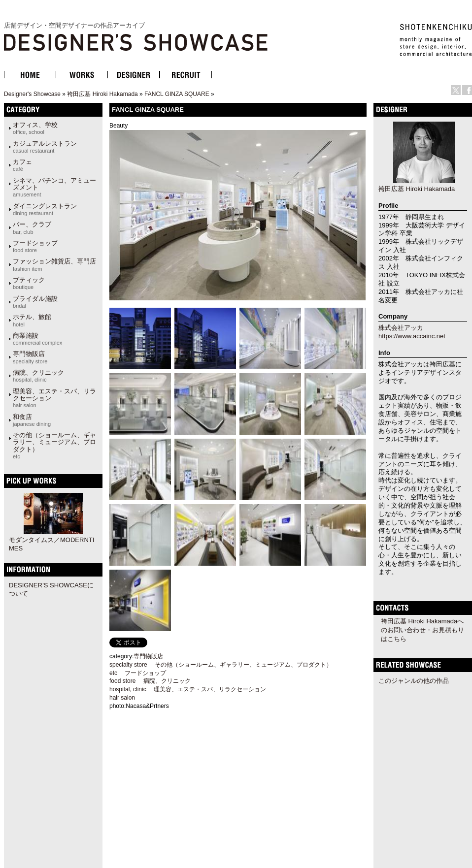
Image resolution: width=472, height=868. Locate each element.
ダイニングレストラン (45, 209)
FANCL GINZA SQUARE (177, 94)
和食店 (32, 420)
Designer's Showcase (32, 94)
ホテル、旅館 (32, 320)
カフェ (22, 165)
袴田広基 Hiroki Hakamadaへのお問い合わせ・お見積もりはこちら (422, 630)
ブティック (29, 283)
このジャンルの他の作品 (414, 681)
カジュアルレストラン (45, 147)
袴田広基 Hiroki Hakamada (102, 94)
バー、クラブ (32, 227)
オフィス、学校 (35, 128)
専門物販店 (30, 357)
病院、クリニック (38, 376)
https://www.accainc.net (412, 336)
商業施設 (37, 339)
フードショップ (35, 246)
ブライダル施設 (35, 302)
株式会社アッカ (401, 328)
